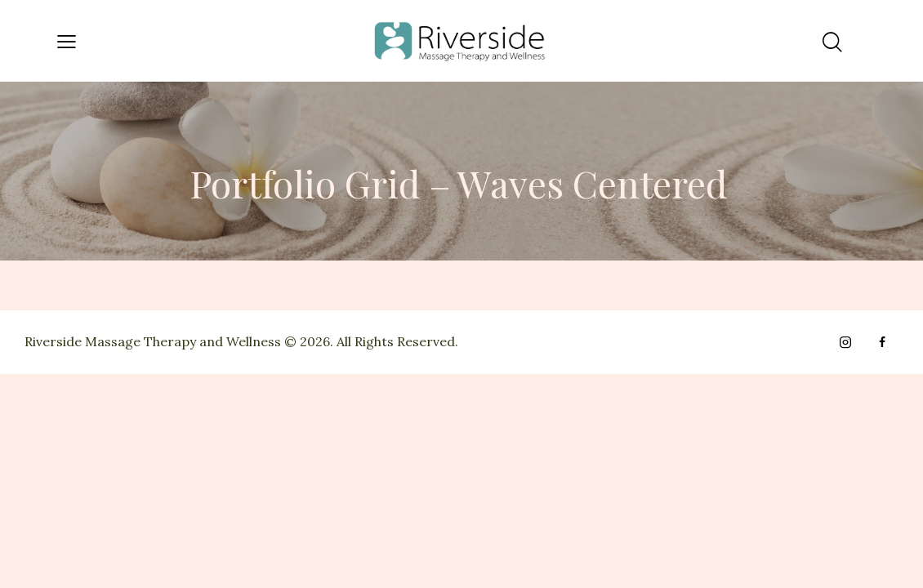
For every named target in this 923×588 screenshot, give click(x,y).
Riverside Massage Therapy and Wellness (153, 341)
